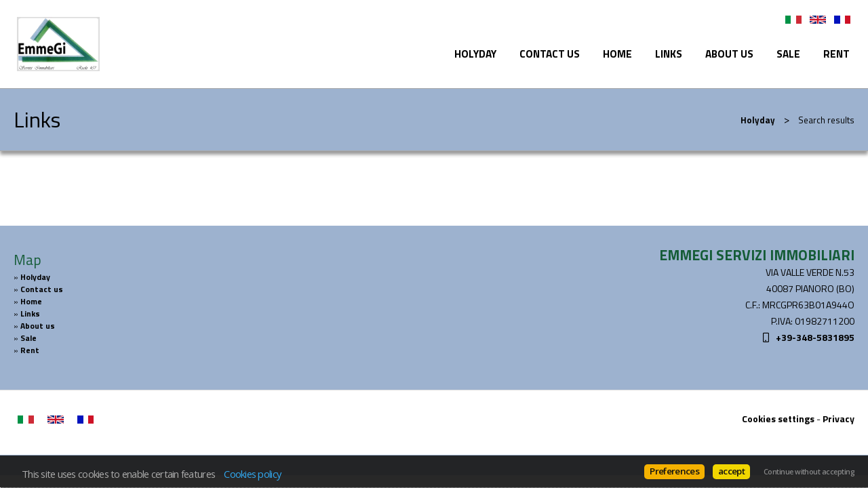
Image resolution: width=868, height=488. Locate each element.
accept (731, 471)
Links (669, 54)
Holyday (475, 54)
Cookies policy (252, 474)
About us (729, 54)
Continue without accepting (809, 472)
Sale (788, 54)
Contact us (550, 54)
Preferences (674, 471)
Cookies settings (778, 419)
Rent (836, 54)
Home (617, 54)
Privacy (839, 419)
